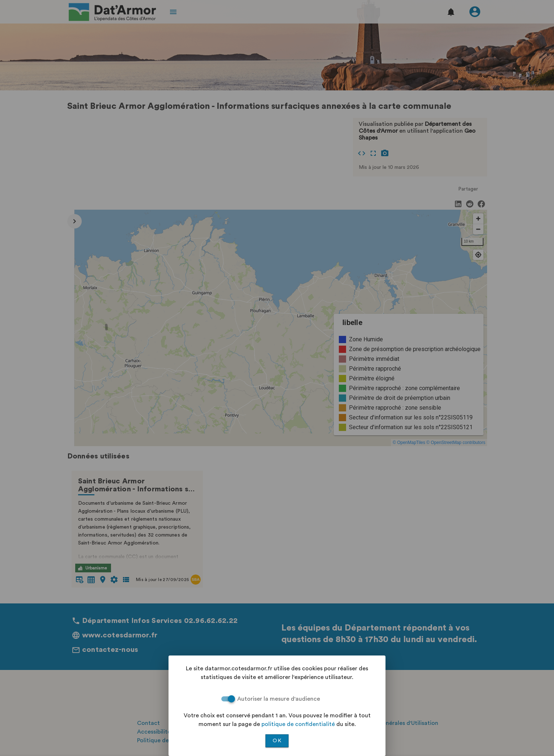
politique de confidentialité (298, 724)
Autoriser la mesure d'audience (279, 699)
